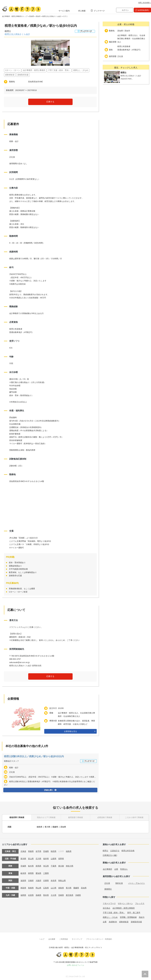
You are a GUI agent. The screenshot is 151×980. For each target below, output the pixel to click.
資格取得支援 (136, 922)
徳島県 (39, 827)
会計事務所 (107, 869)
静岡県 (31, 873)
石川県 (38, 859)
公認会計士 (115, 851)
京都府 (31, 881)
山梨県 (54, 859)
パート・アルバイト (137, 883)
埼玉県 (46, 866)
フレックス (140, 903)
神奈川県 (70, 866)
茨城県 (23, 866)
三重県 (46, 873)
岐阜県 (23, 873)
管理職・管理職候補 (128, 917)
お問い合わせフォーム (75, 965)
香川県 (47, 827)
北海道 (23, 851)
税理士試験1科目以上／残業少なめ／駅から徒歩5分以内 (34, 756)
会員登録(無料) (143, 10)
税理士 (65, 16)
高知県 (32, 16)
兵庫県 (46, 881)
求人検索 (82, 11)
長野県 (61, 859)
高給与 (142, 917)
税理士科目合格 (128, 851)
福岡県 (23, 895)
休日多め (106, 908)
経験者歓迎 (124, 922)
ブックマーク (99, 11)
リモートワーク (109, 903)
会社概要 (52, 939)
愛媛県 (55, 827)
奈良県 (54, 881)
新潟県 (23, 859)
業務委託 (108, 889)
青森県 (31, 851)
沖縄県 (78, 895)
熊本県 (46, 895)
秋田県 (54, 851)
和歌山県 (62, 881)
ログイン (125, 10)
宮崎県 (61, 895)
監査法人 (124, 869)
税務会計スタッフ (11, 761)
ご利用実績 (64, 939)
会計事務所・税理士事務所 (124, 908)
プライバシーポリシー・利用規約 (99, 939)
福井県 (46, 859)
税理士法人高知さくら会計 (52, 16)
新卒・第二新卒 (134, 913)
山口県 (54, 888)
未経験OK (113, 922)
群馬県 (38, 866)
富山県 (31, 859)
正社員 (107, 883)
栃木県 (31, 866)
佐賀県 (31, 895)
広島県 (46, 888)
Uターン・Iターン (125, 903)
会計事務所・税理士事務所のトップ (15, 16)
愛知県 (38, 873)
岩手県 (38, 851)
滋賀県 (23, 881)
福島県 (69, 851)
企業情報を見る (70, 731)
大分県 (54, 895)
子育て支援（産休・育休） (114, 913)
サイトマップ (77, 939)
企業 (116, 869)
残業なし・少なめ (110, 917)
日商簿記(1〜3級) (110, 855)
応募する (50, 102)
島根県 (31, 888)
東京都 (61, 866)
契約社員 (119, 883)
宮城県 (46, 851)
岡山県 (38, 888)
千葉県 (54, 866)
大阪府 (38, 881)
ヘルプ (42, 939)
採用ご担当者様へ (145, 3)
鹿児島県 (70, 895)
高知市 (38, 16)
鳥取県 (23, 888)
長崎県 (38, 895)
